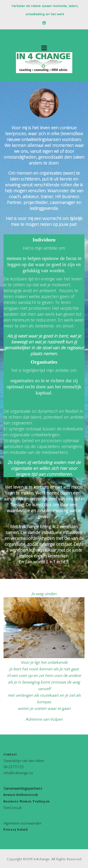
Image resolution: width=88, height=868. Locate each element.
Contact (10, 754)
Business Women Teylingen (27, 801)
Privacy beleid (16, 830)
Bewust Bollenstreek (21, 795)
